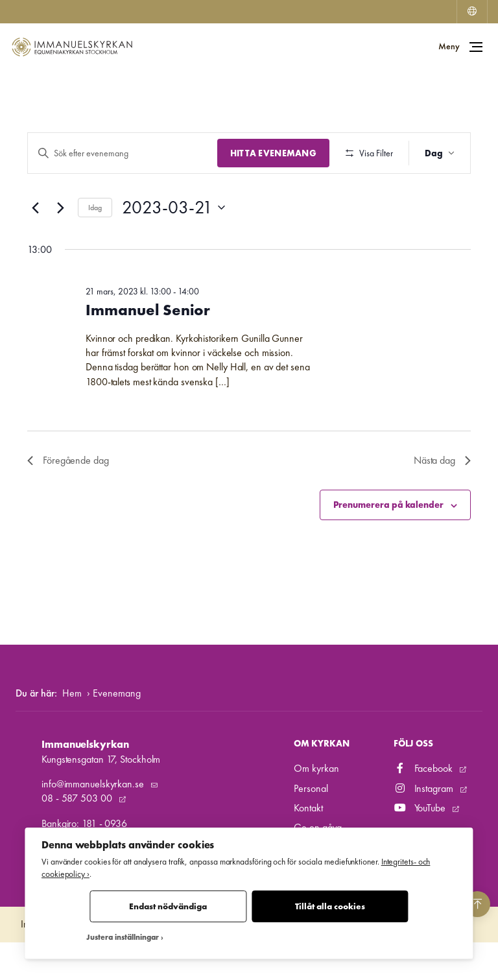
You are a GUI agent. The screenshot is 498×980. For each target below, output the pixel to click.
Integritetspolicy (51, 962)
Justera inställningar (123, 938)
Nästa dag (442, 498)
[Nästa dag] (60, 246)
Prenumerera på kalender (388, 543)
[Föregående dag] (35, 246)
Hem (72, 731)
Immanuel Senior (148, 347)
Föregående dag (68, 498)
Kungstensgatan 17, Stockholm (101, 797)
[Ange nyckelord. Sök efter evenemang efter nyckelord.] (121, 153)
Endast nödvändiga (168, 906)
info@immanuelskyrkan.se (94, 822)
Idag (95, 245)
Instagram (425, 826)
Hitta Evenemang (270, 153)
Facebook (424, 807)
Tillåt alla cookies (330, 906)
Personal (311, 826)
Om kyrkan (316, 807)
